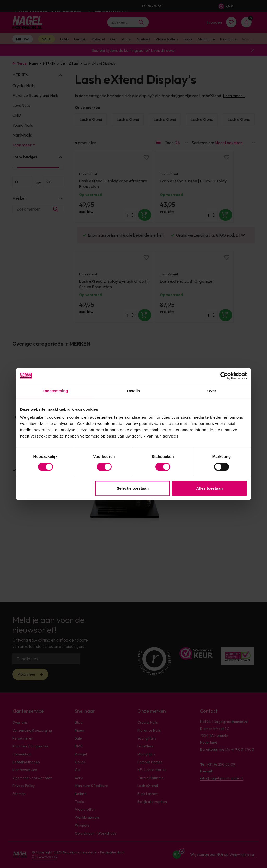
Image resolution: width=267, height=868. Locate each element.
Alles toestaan (210, 488)
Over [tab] (212, 391)
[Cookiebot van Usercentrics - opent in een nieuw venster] (224, 376)
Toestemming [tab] (55, 391)
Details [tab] (133, 391)
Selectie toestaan (133, 488)
